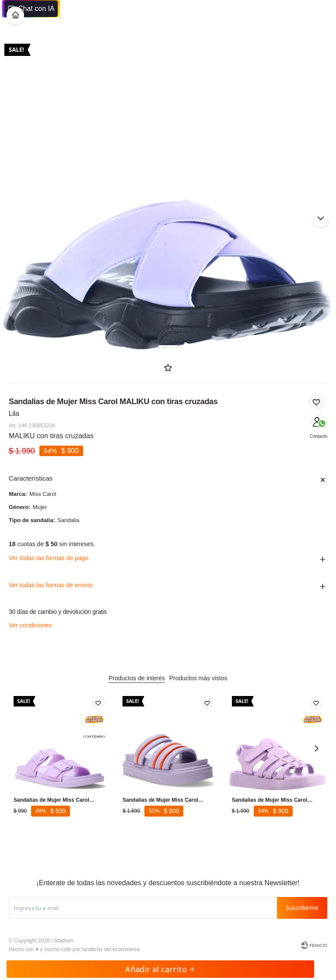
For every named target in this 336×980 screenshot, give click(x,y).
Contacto (318, 436)
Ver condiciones (30, 625)
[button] (321, 218)
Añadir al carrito (160, 969)
